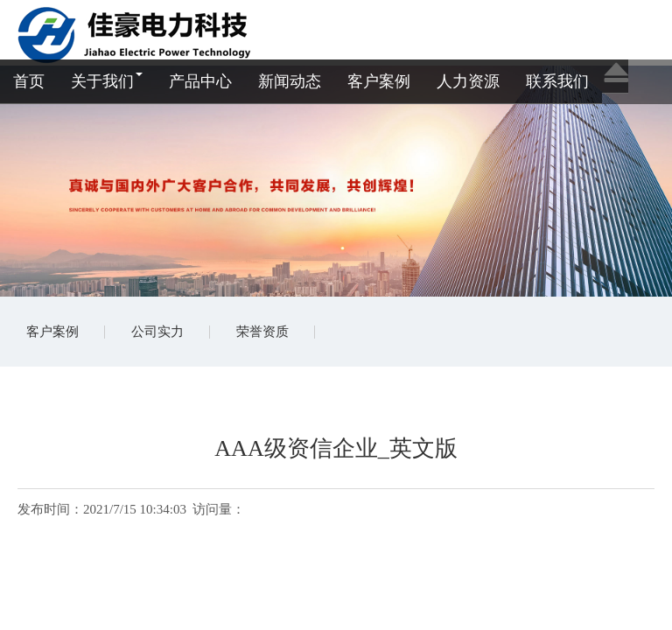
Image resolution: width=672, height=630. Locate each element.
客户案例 (379, 81)
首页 (29, 81)
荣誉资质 (262, 332)
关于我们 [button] (107, 81)
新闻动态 (290, 81)
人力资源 (468, 81)
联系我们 (557, 81)
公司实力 (157, 332)
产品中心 (200, 81)
